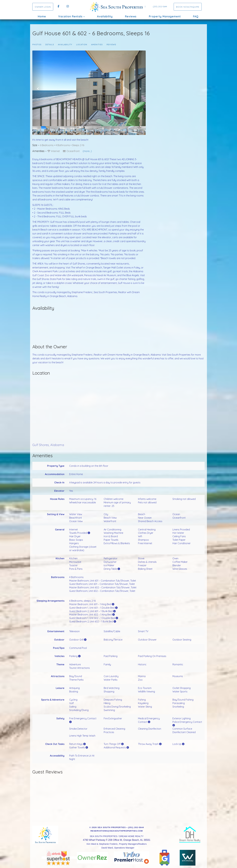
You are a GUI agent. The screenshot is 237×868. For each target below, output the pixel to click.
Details (50, 44)
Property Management (165, 16)
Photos (37, 44)
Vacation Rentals (70, 16)
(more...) (87, 151)
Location (82, 44)
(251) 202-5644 (160, 6)
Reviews (131, 16)
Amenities (97, 44)
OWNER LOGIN (43, 7)
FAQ (196, 16)
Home (42, 16)
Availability (105, 16)
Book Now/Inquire (188, 7)
